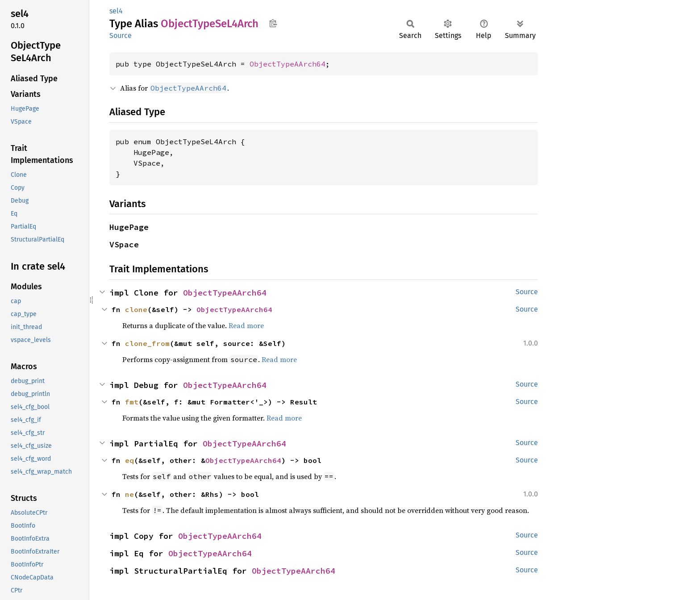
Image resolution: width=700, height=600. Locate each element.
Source (121, 35)
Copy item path (273, 23)
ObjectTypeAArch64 (287, 64)
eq (129, 460)
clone (136, 309)
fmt (132, 402)
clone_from (147, 343)
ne (129, 494)
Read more (246, 325)
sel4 (116, 11)
